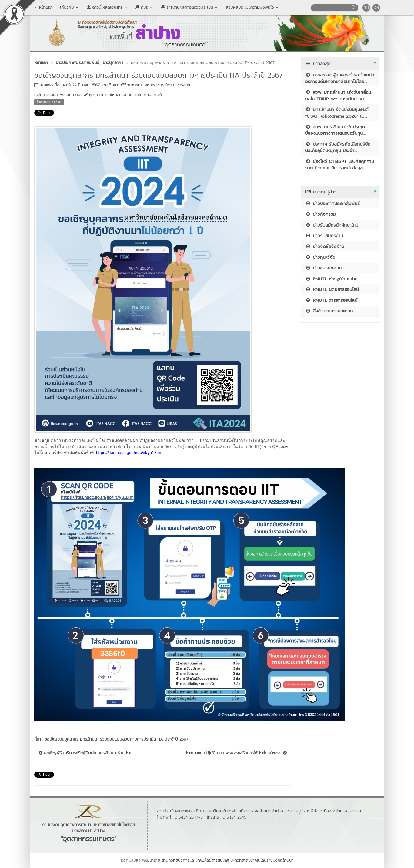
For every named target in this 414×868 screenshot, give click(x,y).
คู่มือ (145, 7)
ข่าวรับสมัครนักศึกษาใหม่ (332, 225)
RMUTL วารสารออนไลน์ (331, 300)
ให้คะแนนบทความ (49, 102)
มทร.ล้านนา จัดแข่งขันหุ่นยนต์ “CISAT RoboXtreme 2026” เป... (337, 113)
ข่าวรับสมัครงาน (324, 236)
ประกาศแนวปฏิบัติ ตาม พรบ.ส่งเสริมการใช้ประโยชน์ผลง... (235, 753)
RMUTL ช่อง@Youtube (331, 279)
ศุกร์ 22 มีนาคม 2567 (81, 85)
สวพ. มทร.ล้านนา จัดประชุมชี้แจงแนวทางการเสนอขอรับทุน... (335, 130)
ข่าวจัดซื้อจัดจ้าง (325, 246)
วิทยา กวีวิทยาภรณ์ (125, 85)
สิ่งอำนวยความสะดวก (329, 311)
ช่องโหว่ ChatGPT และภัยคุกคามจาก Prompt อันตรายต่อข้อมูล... (340, 164)
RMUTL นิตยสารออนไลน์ (332, 289)
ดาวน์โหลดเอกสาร (107, 7)
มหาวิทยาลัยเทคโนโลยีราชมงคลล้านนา (262, 860)
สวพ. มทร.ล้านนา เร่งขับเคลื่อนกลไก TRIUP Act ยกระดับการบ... (338, 95)
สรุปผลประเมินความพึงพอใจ (253, 7)
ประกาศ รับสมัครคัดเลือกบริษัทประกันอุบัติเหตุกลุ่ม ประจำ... (338, 147)
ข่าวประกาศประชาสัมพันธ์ (332, 203)
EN (377, 8)
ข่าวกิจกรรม (321, 214)
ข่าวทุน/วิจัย (320, 257)
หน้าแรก (43, 7)
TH (367, 8)
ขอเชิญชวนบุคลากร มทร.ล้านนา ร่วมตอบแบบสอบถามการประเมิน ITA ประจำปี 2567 (117, 739)
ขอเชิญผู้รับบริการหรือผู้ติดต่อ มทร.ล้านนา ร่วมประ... (86, 753)
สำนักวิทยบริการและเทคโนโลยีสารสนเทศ (195, 860)
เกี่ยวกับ (70, 7)
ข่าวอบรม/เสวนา (324, 268)
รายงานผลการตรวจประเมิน (190, 7)
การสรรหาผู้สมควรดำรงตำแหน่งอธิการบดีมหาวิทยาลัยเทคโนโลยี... (340, 78)
